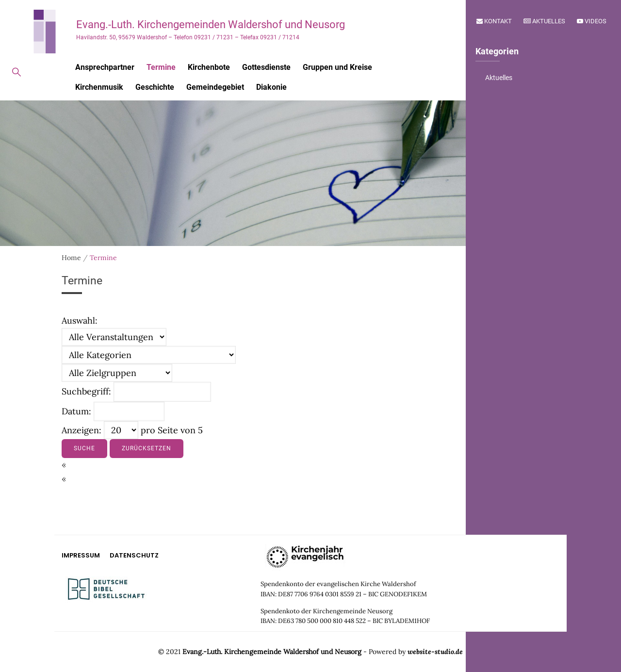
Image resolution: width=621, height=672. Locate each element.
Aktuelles (544, 21)
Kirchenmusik (99, 87)
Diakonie (271, 87)
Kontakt (494, 21)
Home (71, 258)
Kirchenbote (209, 67)
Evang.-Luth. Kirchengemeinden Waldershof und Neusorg (211, 25)
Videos (592, 21)
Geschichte (155, 87)
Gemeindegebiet (215, 87)
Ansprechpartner (105, 67)
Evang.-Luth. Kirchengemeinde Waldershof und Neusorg (272, 652)
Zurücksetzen (147, 448)
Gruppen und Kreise (337, 67)
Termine (161, 67)
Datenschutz (134, 555)
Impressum (81, 555)
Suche (84, 448)
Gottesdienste (266, 67)
